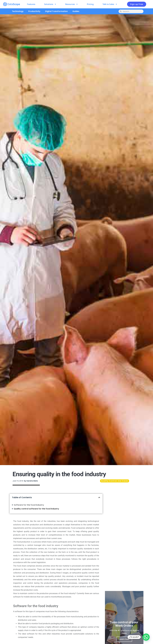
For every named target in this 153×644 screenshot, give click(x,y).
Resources (72, 4)
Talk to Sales (110, 4)
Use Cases (123, 481)
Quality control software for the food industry (36, 509)
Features (31, 4)
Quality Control (109, 481)
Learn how (124, 639)
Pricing (90, 4)
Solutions (50, 4)
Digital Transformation (56, 11)
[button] (99, 497)
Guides (76, 11)
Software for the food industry (29, 505)
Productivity (34, 11)
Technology (18, 11)
